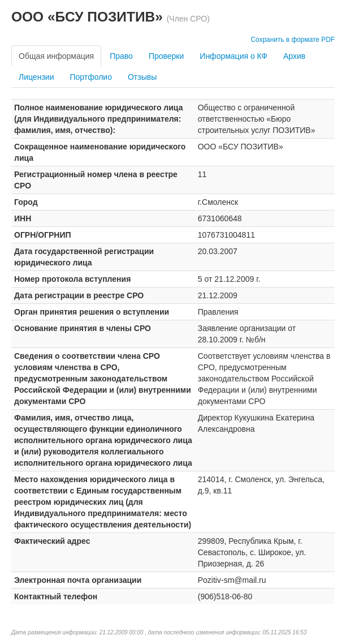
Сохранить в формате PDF (293, 40)
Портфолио (91, 77)
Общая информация (56, 56)
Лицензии (36, 77)
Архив (294, 56)
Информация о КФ (233, 56)
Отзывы (142, 77)
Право (121, 56)
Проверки (166, 56)
